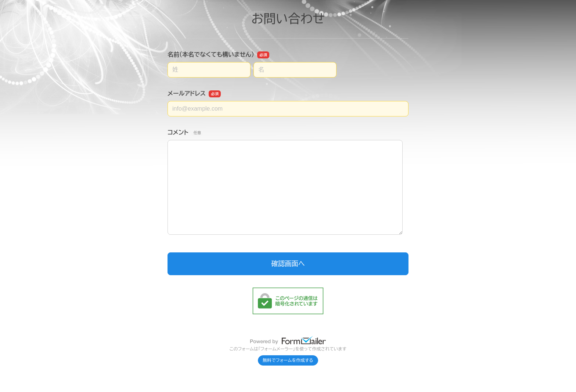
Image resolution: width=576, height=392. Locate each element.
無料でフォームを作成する (288, 360)
